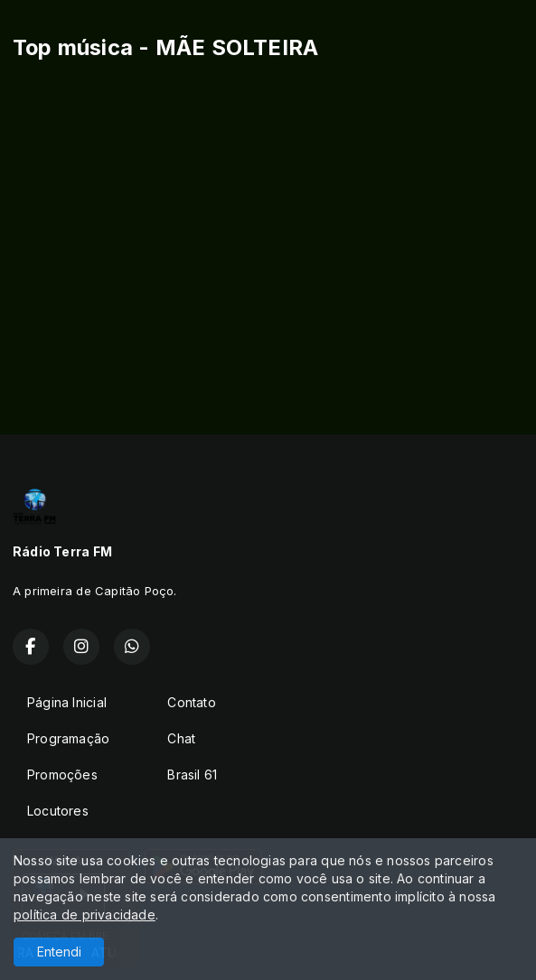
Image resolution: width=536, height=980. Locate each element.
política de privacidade (85, 915)
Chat (181, 738)
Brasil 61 (192, 775)
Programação (68, 738)
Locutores (58, 811)
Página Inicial (67, 702)
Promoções (62, 775)
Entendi (59, 952)
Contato (191, 702)
